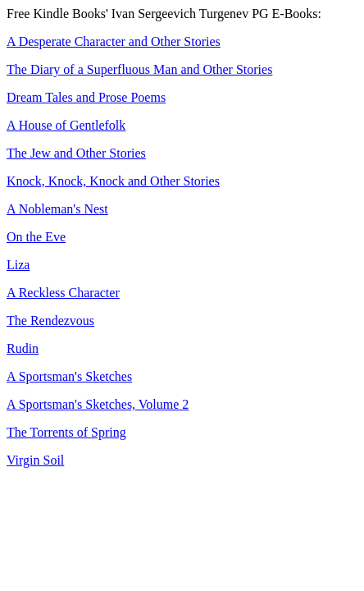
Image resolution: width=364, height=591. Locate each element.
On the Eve (36, 237)
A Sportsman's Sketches (69, 376)
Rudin (23, 348)
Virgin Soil (35, 460)
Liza (18, 265)
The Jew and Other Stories (76, 153)
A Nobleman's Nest (57, 209)
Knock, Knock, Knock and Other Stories (113, 181)
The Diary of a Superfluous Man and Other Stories (139, 69)
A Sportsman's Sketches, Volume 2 (98, 404)
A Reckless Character (63, 293)
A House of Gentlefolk (66, 125)
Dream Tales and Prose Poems (86, 97)
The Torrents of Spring (66, 432)
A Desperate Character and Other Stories (114, 41)
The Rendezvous (50, 321)
